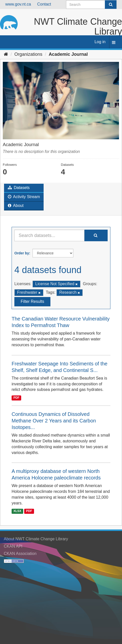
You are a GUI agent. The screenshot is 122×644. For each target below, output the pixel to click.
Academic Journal (68, 54)
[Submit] (111, 5)
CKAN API (13, 546)
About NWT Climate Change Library (36, 539)
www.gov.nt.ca (18, 4)
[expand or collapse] (114, 43)
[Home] (6, 54)
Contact (44, 4)
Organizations (28, 54)
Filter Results (32, 301)
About (16, 206)
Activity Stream (24, 197)
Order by (22, 253)
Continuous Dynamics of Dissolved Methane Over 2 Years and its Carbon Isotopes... (54, 421)
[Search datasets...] (49, 235)
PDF (16, 398)
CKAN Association (20, 554)
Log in (100, 42)
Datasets (19, 188)
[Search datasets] (91, 5)
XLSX (17, 511)
